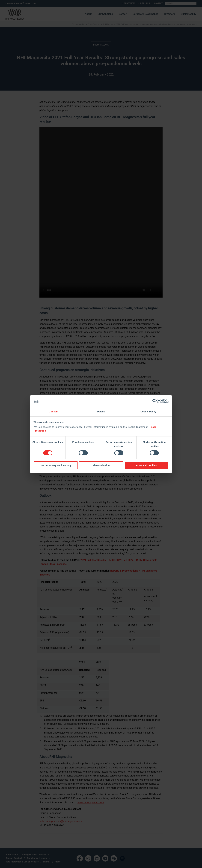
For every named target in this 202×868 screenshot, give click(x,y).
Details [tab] (101, 412)
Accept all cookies (146, 465)
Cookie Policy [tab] (148, 412)
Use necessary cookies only (56, 465)
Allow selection (101, 465)
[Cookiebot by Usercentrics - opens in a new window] (155, 401)
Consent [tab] (54, 412)
